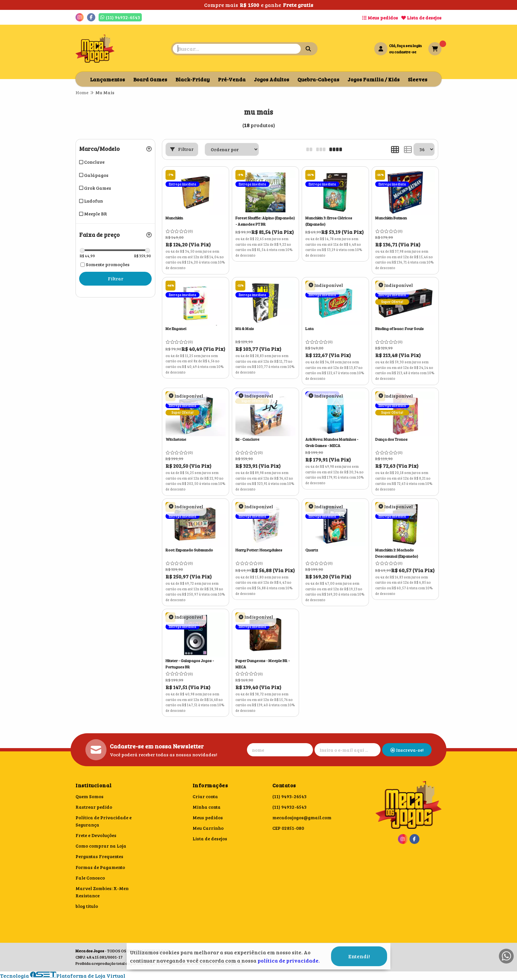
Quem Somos (90, 796)
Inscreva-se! (407, 750)
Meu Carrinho (208, 828)
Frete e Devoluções (96, 835)
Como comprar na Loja (101, 846)
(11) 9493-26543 (289, 796)
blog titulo (87, 906)
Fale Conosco (90, 878)
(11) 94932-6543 (289, 807)
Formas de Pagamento (100, 867)
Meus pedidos (380, 18)
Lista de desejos (421, 18)
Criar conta (205, 796)
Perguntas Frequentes (99, 856)
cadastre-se (405, 52)
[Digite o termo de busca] (237, 49)
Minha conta (207, 807)
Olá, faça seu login (405, 45)
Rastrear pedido (94, 807)
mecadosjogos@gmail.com (302, 817)
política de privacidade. (289, 960)
